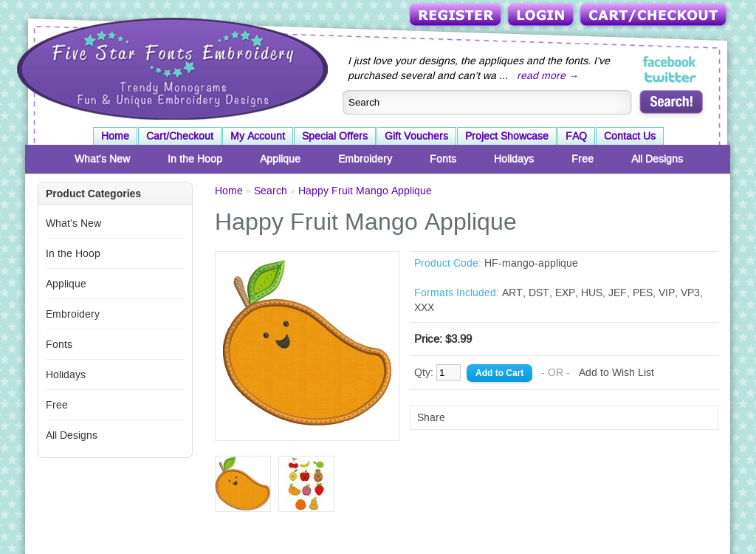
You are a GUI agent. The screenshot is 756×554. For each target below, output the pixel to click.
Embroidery (365, 159)
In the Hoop (195, 159)
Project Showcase (507, 136)
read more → (548, 75)
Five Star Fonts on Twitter (671, 77)
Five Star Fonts (171, 67)
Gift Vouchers (416, 136)
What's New (102, 159)
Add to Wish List (616, 372)
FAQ (576, 136)
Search (271, 191)
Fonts (443, 159)
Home (115, 136)
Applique (280, 159)
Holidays (514, 159)
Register (457, 16)
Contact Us (630, 136)
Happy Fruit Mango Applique (365, 191)
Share (431, 417)
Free (583, 159)
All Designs (657, 159)
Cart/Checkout (654, 16)
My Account (258, 136)
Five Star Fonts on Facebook (671, 62)
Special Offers (335, 136)
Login (542, 16)
